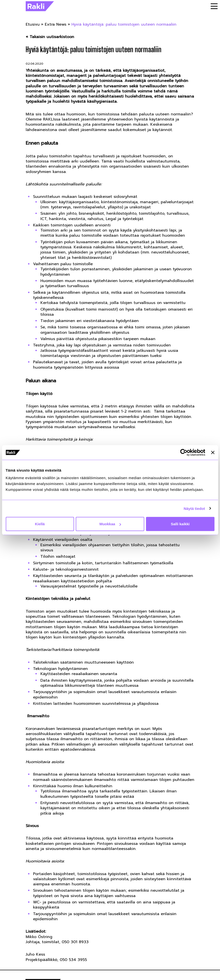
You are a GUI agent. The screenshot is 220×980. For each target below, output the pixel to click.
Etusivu (33, 24)
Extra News (56, 24)
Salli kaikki (180, 524)
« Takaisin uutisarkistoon (50, 37)
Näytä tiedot (194, 508)
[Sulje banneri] (213, 452)
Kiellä (40, 524)
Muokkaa (110, 524)
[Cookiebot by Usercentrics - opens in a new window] (184, 452)
